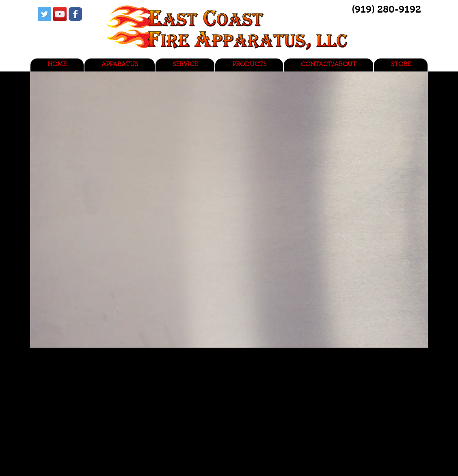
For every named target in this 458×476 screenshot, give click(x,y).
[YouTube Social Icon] (60, 14)
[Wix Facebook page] (75, 14)
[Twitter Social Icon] (44, 14)
